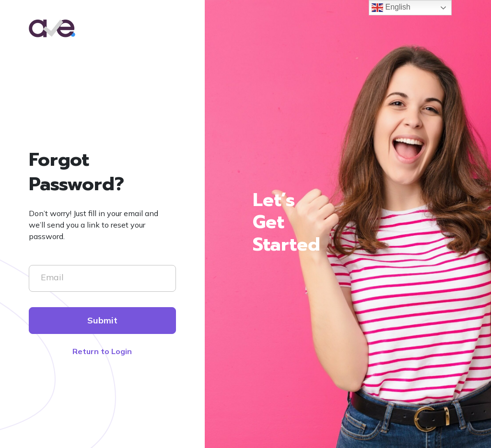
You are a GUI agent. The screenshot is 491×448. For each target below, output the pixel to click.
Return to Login (102, 351)
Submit (102, 320)
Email (52, 277)
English (391, 8)
